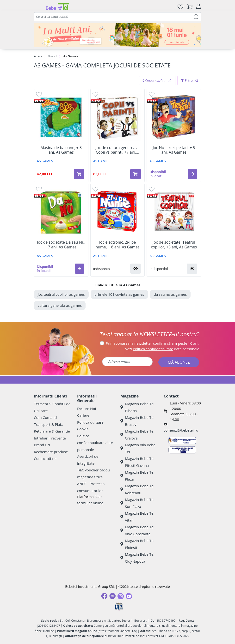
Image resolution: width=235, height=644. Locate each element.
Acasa (38, 56)
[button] (192, 174)
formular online (90, 503)
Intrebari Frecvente (50, 438)
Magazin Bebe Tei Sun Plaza (137, 503)
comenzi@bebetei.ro (181, 430)
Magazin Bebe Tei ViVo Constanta (137, 530)
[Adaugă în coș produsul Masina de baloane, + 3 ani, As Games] (79, 174)
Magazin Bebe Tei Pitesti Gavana (137, 462)
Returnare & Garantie (52, 431)
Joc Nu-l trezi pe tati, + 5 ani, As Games (174, 150)
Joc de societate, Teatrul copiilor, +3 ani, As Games (174, 245)
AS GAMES (45, 161)
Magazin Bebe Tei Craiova (137, 435)
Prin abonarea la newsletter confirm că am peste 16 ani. (152, 343)
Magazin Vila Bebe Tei (138, 448)
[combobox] (117, 17)
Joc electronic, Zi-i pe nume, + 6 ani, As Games (117, 245)
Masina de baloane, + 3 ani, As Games (61, 150)
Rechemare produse (51, 452)
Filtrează (189, 81)
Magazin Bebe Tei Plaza (137, 476)
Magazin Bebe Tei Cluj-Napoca (137, 558)
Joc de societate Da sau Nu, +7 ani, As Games (61, 245)
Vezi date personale (162, 349)
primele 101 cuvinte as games (119, 294)
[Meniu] (38, 7)
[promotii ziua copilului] (117, 35)
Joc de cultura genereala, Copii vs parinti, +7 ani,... (117, 150)
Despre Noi (87, 409)
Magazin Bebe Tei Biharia (137, 407)
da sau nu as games (170, 294)
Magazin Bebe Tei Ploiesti (137, 544)
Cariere (83, 415)
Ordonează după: (157, 81)
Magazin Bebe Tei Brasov (137, 421)
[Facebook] (104, 596)
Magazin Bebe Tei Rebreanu (137, 489)
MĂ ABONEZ (179, 362)
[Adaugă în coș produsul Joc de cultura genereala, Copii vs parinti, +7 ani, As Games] (136, 174)
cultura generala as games (60, 305)
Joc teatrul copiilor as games (61, 294)
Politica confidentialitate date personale (95, 443)
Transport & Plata (49, 424)
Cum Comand (45, 417)
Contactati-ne (45, 458)
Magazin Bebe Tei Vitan (137, 517)
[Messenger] (112, 596)
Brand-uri (42, 445)
